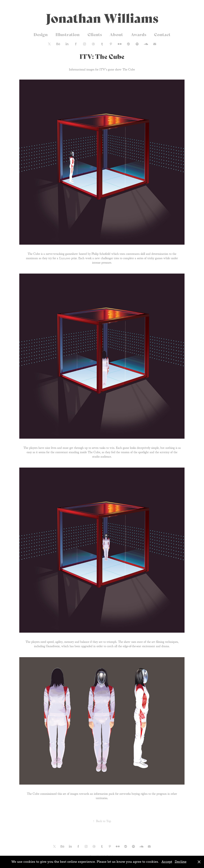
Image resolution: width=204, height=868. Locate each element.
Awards (139, 34)
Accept (167, 862)
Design (41, 34)
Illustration (68, 34)
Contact (162, 34)
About (116, 34)
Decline (181, 862)
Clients (95, 34)
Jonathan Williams (102, 17)
